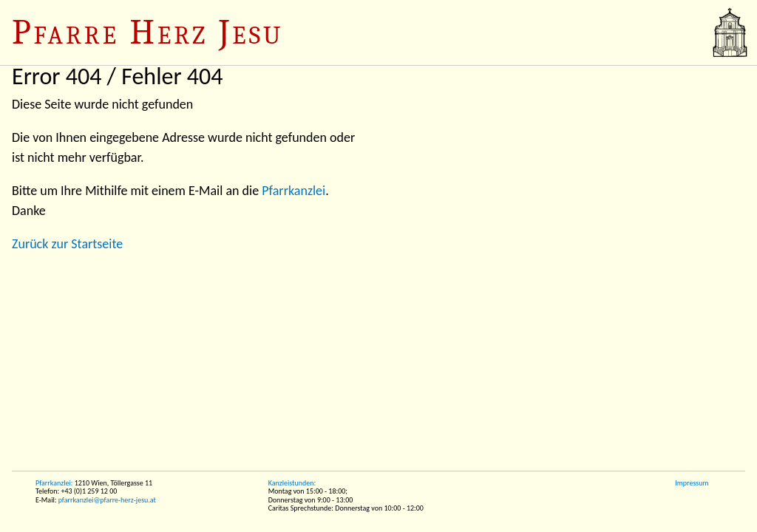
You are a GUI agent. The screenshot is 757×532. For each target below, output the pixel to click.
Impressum (692, 483)
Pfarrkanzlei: (54, 483)
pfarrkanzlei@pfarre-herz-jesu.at (107, 500)
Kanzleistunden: (292, 483)
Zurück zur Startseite (67, 244)
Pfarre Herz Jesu (147, 32)
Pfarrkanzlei (293, 191)
